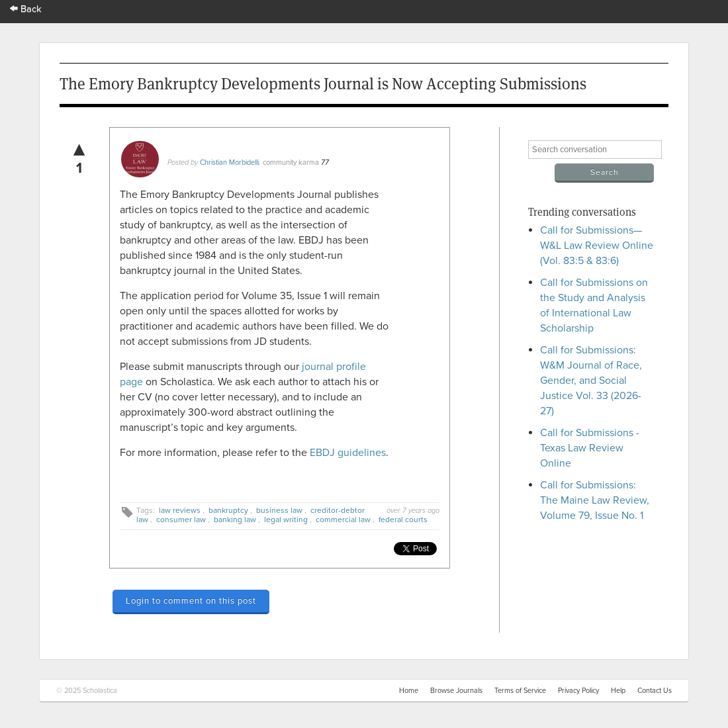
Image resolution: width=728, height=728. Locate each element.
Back (26, 9)
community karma (291, 162)
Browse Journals (456, 691)
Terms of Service (520, 691)
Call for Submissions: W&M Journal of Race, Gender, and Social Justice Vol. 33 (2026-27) (591, 381)
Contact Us (655, 691)
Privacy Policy (578, 691)
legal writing (286, 520)
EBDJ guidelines (348, 453)
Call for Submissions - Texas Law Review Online (590, 448)
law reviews (180, 510)
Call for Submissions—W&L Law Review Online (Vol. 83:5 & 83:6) (597, 246)
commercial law (343, 520)
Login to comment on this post (191, 601)
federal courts (403, 520)
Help (618, 691)
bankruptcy (228, 510)
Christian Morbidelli (229, 162)
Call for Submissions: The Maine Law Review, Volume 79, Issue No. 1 (595, 500)
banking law (235, 520)
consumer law (181, 520)
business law (279, 510)
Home (409, 691)
